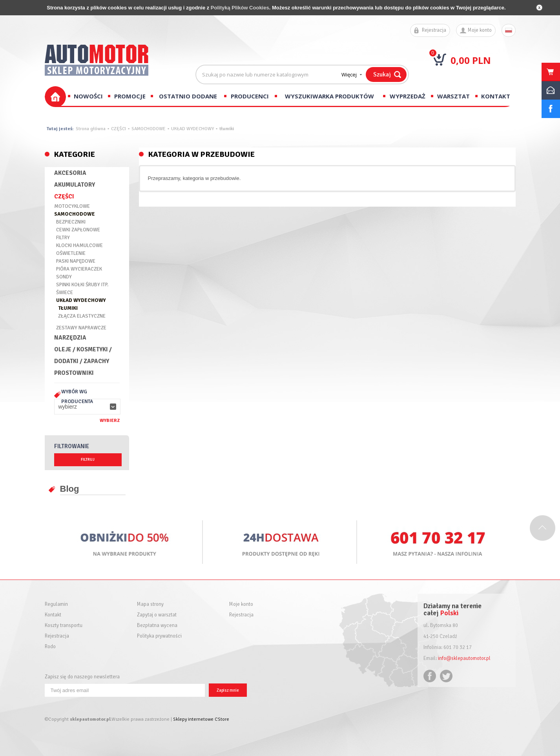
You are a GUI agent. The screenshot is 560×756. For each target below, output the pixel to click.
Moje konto (480, 30)
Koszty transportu (64, 626)
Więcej (349, 75)
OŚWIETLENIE (71, 253)
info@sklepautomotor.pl (464, 658)
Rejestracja (434, 30)
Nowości (88, 96)
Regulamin (56, 604)
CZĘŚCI (119, 129)
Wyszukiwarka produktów (329, 96)
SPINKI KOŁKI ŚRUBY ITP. (82, 285)
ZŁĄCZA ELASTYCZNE (82, 316)
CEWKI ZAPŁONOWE (78, 230)
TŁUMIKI (68, 308)
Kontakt (496, 96)
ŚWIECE (65, 293)
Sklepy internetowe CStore (201, 719)
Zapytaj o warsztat (157, 615)
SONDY (64, 277)
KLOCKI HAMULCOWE (79, 245)
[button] (87, 407)
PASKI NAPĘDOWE (76, 261)
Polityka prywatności (159, 636)
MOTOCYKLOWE (72, 206)
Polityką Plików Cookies (240, 8)
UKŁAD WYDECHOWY (192, 129)
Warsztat (453, 96)
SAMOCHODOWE (149, 129)
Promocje (130, 96)
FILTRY (63, 238)
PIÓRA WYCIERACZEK (79, 269)
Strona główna (91, 129)
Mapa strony (150, 604)
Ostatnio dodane (188, 96)
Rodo (50, 647)
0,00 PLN (471, 60)
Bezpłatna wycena (157, 626)
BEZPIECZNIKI (71, 222)
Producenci (250, 96)
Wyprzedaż (408, 96)
